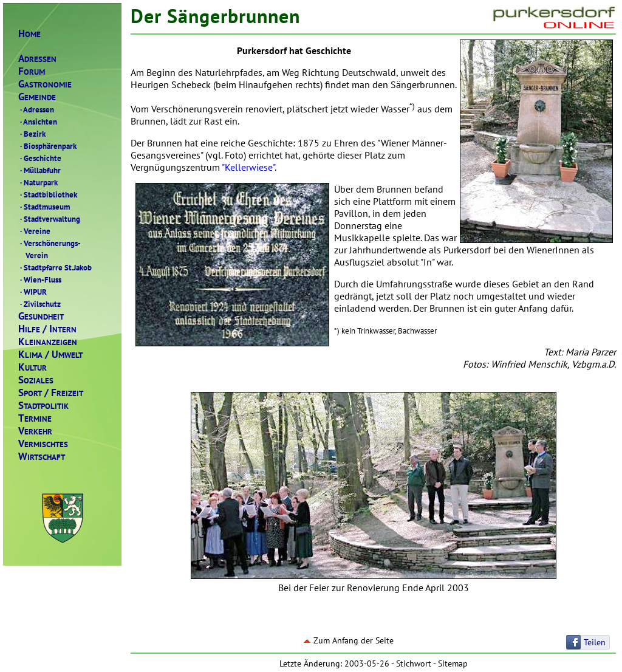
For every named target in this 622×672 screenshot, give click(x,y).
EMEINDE (37, 97)
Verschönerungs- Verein (50, 249)
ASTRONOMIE (45, 84)
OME (29, 34)
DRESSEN (37, 59)
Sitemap (453, 663)
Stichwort (414, 663)
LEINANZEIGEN (48, 342)
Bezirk (32, 134)
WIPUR (32, 292)
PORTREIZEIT (51, 393)
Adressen (36, 109)
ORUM (32, 71)
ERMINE (35, 418)
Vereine (34, 231)
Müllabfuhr (39, 170)
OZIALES (36, 380)
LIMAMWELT (50, 355)
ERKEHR (35, 431)
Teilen (595, 642)
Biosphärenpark (47, 146)
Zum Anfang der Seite (349, 640)
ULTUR (32, 367)
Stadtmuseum (44, 207)
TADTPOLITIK (43, 406)
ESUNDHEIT (41, 316)
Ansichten (38, 122)
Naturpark (38, 182)
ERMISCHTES (43, 444)
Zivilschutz (39, 304)
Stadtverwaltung (49, 219)
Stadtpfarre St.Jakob (55, 267)
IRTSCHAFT (42, 457)
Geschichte (40, 158)
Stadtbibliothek (48, 194)
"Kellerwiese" (248, 167)
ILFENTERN (47, 329)
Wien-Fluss (40, 279)
